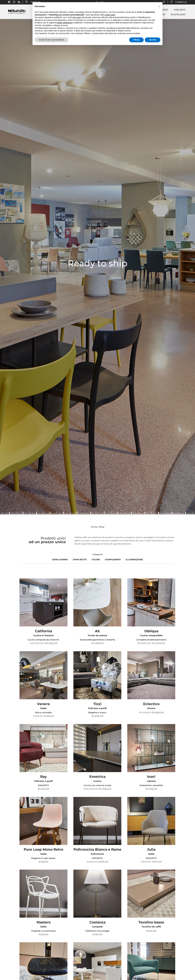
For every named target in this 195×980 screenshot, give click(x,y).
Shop (165, 10)
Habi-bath (180, 10)
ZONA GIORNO (60, 560)
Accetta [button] (153, 40)
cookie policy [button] (110, 15)
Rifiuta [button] (136, 40)
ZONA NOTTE (80, 560)
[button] (159, 7)
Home (94, 527)
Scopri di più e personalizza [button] (51, 40)
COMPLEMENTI (113, 560)
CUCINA (96, 560)
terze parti (77, 17)
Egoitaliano (178, 15)
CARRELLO (180, 2)
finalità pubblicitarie (65, 23)
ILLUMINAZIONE (134, 560)
